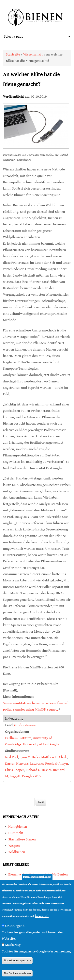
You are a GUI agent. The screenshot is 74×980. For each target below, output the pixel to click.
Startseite (13, 54)
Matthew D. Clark (54, 757)
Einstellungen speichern (17, 960)
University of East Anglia (41, 744)
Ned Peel (12, 757)
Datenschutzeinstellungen (37, 877)
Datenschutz (42, 916)
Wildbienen (17, 852)
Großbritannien (26, 725)
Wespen (14, 846)
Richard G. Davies (39, 770)
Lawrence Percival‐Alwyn (49, 764)
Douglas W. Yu (33, 776)
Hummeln (16, 833)
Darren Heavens (17, 764)
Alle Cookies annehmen (17, 973)
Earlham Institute (18, 738)
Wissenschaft (33, 54)
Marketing (13, 945)
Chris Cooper (15, 770)
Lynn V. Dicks (30, 757)
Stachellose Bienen (22, 839)
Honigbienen (18, 827)
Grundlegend (15, 926)
